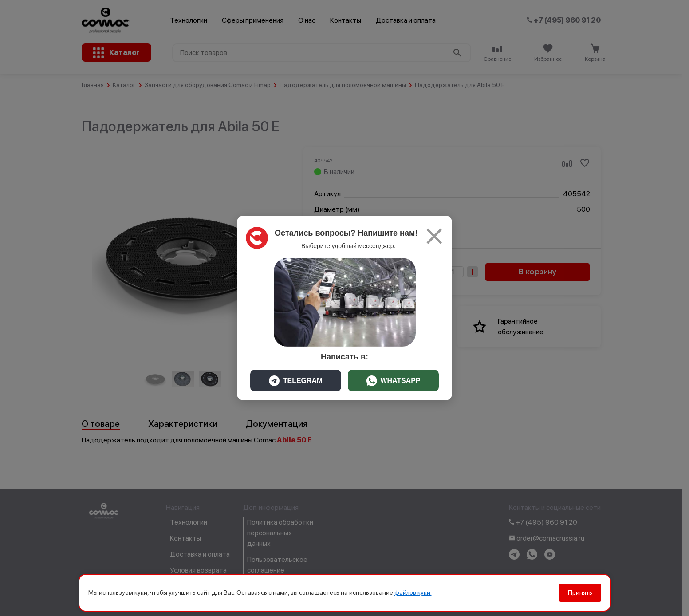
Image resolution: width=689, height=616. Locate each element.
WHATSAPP (393, 381)
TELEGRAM (296, 381)
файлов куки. (413, 592)
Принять (580, 592)
